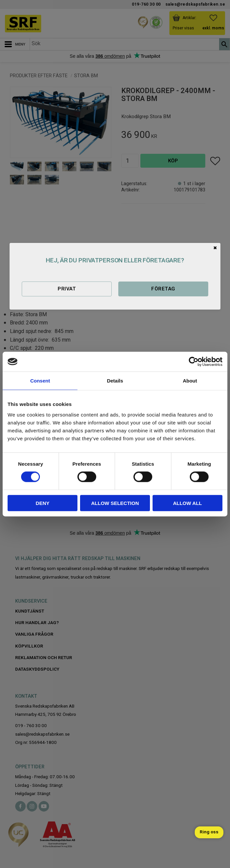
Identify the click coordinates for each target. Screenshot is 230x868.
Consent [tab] (40, 381)
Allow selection (115, 503)
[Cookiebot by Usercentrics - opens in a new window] (194, 362)
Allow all (187, 503)
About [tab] (190, 381)
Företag (163, 289)
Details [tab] (115, 381)
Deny (43, 503)
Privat (67, 289)
